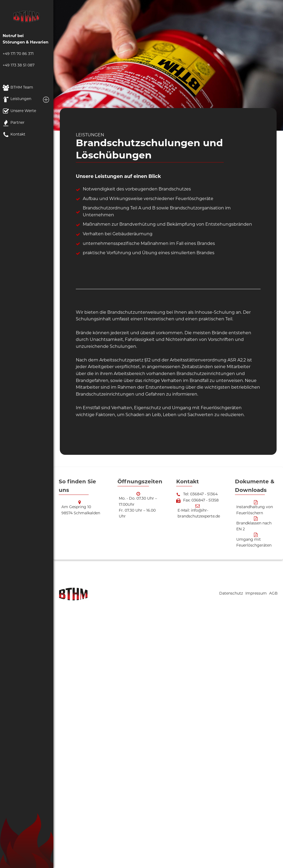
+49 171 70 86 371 (18, 54)
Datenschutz (232, 594)
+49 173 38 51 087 (19, 65)
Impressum (257, 594)
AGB (273, 594)
